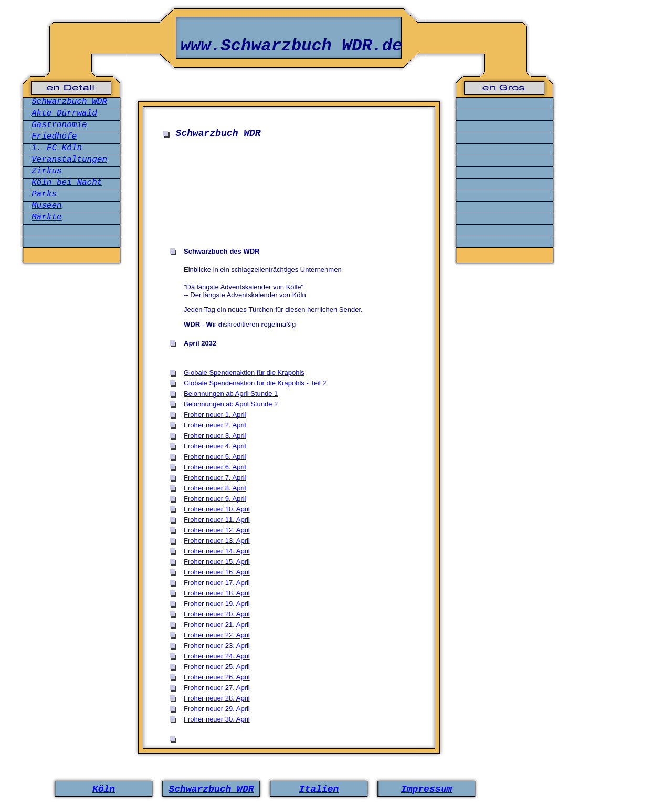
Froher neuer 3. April (215, 436)
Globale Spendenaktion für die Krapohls (244, 373)
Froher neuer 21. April (217, 625)
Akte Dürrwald (64, 113)
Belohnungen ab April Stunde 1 (231, 394)
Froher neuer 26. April (217, 677)
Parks (44, 194)
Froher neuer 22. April (217, 635)
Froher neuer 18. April (217, 593)
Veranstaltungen (69, 160)
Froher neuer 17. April (217, 583)
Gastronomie (59, 125)
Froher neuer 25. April (217, 667)
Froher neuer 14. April (217, 551)
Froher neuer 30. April (217, 719)
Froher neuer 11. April (217, 520)
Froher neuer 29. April (217, 709)
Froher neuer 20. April (217, 614)
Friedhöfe (54, 137)
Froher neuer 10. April (217, 509)
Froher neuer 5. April (215, 457)
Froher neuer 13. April (217, 541)
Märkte (47, 217)
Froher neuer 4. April (215, 446)
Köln (104, 789)
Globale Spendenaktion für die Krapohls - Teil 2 (255, 383)
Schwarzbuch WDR (69, 102)
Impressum (427, 789)
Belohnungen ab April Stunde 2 (231, 404)
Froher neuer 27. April (217, 688)
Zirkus (47, 171)
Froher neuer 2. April (215, 425)
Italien (319, 789)
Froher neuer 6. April (215, 467)
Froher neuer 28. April (217, 698)
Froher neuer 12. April (217, 530)
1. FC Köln (57, 148)
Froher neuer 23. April (217, 646)
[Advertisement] (291, 175)
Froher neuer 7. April (215, 478)
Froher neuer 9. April (215, 499)
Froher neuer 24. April (217, 656)
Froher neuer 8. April (215, 488)
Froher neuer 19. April (217, 604)
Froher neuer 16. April (217, 572)
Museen (47, 206)
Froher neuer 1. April (215, 415)
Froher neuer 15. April (217, 562)
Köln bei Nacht (67, 183)
